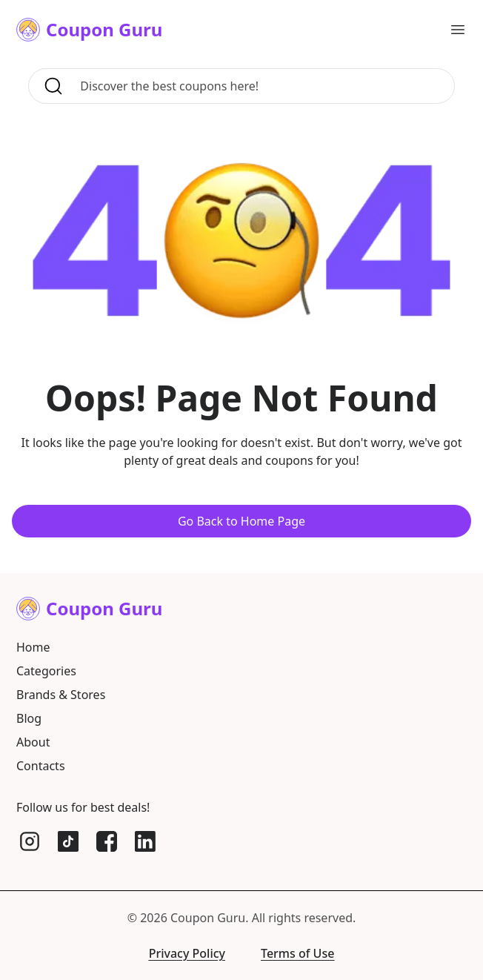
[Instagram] (30, 841)
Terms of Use (297, 953)
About (33, 742)
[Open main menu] (458, 30)
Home (33, 647)
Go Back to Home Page (242, 521)
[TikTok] (68, 841)
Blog (29, 718)
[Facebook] (107, 841)
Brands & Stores (61, 695)
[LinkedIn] (145, 841)
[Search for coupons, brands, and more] (263, 86)
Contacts (41, 766)
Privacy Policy (187, 953)
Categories (46, 671)
